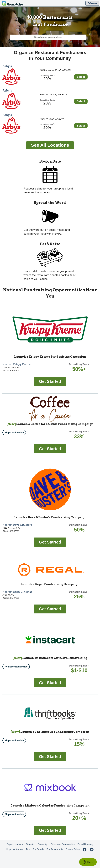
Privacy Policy (73, 849)
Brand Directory (86, 844)
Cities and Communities (63, 844)
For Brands (38, 849)
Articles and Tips (22, 849)
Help (8, 849)
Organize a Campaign (37, 844)
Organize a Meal (15, 844)
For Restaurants (55, 849)
